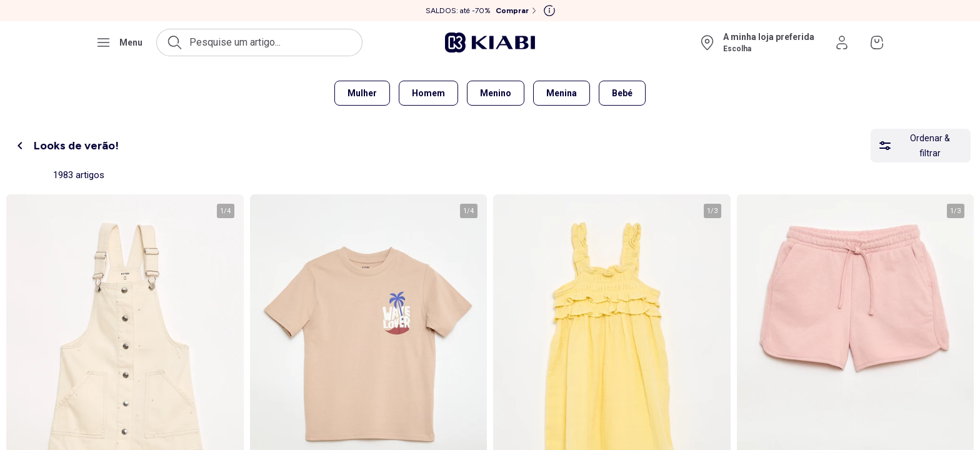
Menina (562, 93)
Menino (496, 93)
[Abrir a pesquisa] (259, 42)
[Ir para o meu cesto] (877, 42)
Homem (428, 93)
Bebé (622, 93)
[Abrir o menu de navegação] (119, 42)
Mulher (362, 93)
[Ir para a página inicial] (490, 42)
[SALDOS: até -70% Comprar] (482, 11)
